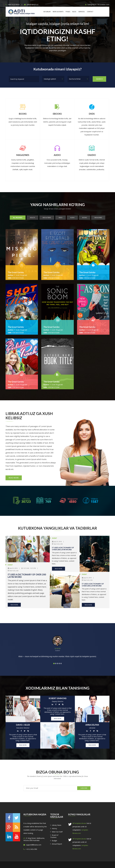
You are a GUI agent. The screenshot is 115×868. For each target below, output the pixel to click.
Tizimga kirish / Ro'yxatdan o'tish (97, 5)
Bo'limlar (47, 12)
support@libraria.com (34, 845)
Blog (74, 12)
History (54, 828)
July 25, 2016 (13, 568)
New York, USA (13, 571)
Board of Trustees (54, 836)
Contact (90, 12)
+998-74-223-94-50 (13, 5)
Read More (14, 478)
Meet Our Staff (57, 832)
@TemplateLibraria (79, 823)
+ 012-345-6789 (31, 849)
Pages (68, 12)
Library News (57, 825)
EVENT (10, 565)
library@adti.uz (31, 5)
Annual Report (57, 844)
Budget (54, 841)
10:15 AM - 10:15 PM (29, 568)
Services (82, 12)
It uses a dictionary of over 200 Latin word (27, 576)
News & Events (58, 12)
